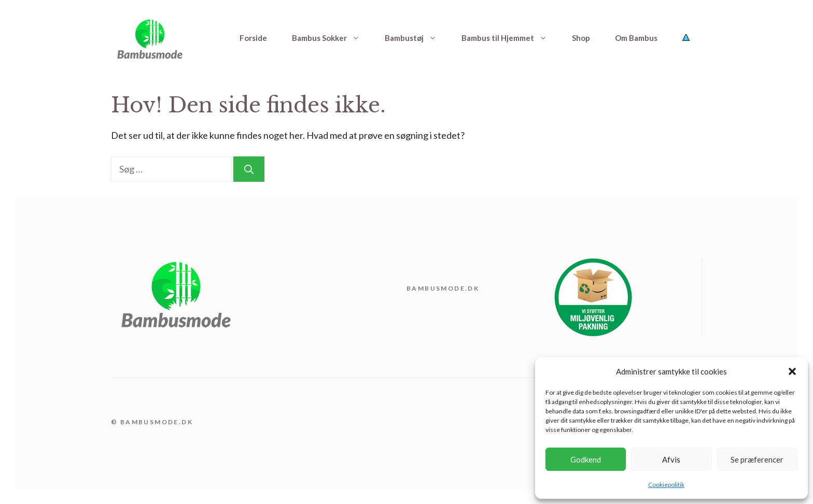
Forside (253, 38)
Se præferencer (757, 459)
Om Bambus (636, 38)
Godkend (586, 459)
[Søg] (249, 169)
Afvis (671, 459)
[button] (792, 371)
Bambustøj (417, 38)
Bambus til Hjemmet (510, 38)
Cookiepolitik (666, 485)
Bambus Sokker (332, 38)
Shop (581, 38)
